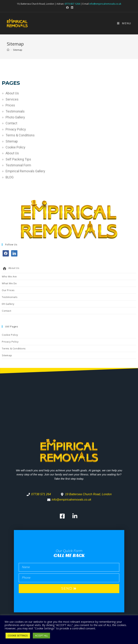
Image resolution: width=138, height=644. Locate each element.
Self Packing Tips (18, 159)
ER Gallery (8, 304)
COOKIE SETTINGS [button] (18, 635)
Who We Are (9, 276)
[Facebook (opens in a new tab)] (67, 8)
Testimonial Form (18, 165)
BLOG (10, 177)
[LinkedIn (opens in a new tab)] (72, 8)
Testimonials (15, 111)
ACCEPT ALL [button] (41, 635)
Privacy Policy (16, 129)
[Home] (8, 50)
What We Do (9, 283)
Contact (11, 123)
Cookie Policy (15, 147)
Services (12, 99)
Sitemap (12, 141)
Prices (10, 105)
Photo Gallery (15, 117)
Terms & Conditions (20, 135)
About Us (12, 93)
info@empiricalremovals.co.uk (105, 4)
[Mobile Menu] (124, 23)
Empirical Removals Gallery (25, 171)
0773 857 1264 (72, 4)
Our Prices (8, 290)
